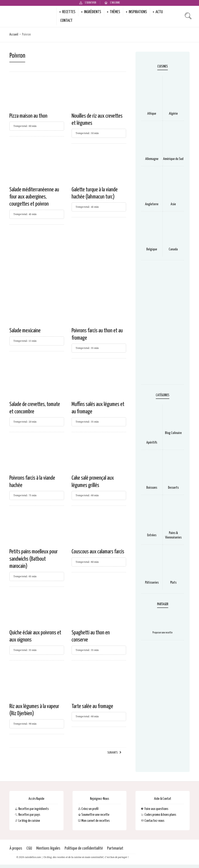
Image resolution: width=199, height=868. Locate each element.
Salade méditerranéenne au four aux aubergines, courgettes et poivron (34, 197)
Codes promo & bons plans (160, 815)
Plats (173, 583)
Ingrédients (93, 12)
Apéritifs (152, 443)
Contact (66, 21)
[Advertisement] (68, 258)
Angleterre (152, 204)
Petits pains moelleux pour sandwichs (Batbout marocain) (34, 559)
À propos (16, 848)
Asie (173, 204)
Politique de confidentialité (84, 848)
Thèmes (115, 12)
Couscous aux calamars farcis (98, 552)
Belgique (152, 249)
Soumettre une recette (95, 815)
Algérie (173, 114)
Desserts (173, 488)
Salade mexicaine (25, 331)
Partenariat (115, 848)
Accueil (14, 34)
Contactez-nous (154, 821)
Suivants (112, 753)
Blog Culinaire (173, 433)
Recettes (69, 12)
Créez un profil (90, 809)
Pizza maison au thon (28, 116)
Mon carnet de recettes (95, 821)
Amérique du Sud (173, 159)
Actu (159, 12)
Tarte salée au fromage (92, 706)
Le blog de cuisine (29, 821)
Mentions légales (48, 848)
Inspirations (138, 12)
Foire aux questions (156, 809)
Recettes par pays (29, 815)
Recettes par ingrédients (34, 809)
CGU (29, 848)
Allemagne (152, 159)
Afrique (152, 114)
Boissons (152, 488)
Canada (173, 249)
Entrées (152, 535)
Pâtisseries (152, 583)
